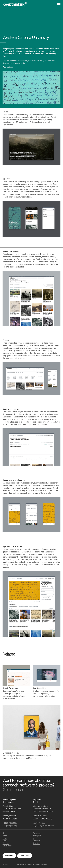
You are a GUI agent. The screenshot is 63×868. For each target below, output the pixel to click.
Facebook (37, 833)
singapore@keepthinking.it (43, 825)
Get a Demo (25, 856)
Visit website (8, 67)
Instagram (37, 836)
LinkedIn (36, 841)
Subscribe (9, 856)
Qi (3, 833)
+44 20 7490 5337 (10, 823)
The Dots (37, 843)
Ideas (5, 838)
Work (5, 836)
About (5, 841)
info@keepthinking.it (10, 825)
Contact (6, 843)
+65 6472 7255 (39, 823)
